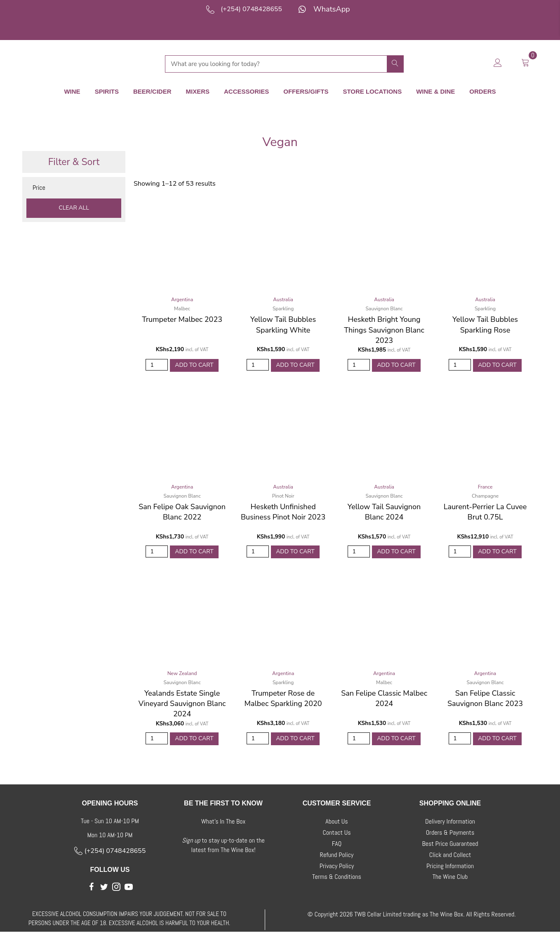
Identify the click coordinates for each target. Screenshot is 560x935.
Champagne (485, 496)
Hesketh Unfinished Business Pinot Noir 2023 (283, 511)
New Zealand (182, 675)
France (485, 486)
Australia (283, 298)
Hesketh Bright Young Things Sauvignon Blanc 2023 (384, 328)
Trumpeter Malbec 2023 (182, 318)
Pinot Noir (283, 496)
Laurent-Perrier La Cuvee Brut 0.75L (485, 511)
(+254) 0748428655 (251, 9)
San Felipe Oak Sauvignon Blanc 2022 (182, 511)
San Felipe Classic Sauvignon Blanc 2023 (485, 700)
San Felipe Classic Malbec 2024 (384, 700)
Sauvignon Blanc (384, 307)
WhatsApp (332, 9)
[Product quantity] (157, 364)
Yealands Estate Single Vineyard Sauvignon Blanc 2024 (182, 705)
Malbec (182, 307)
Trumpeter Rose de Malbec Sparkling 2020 (283, 700)
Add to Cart (194, 364)
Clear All (74, 206)
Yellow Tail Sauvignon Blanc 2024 (384, 511)
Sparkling (283, 307)
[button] (92, 890)
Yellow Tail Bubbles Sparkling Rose (485, 323)
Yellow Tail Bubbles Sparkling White (283, 323)
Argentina (182, 298)
